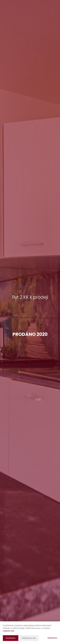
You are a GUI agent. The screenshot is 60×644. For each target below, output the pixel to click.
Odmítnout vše (29, 638)
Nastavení (52, 638)
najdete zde (9, 631)
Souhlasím (11, 638)
